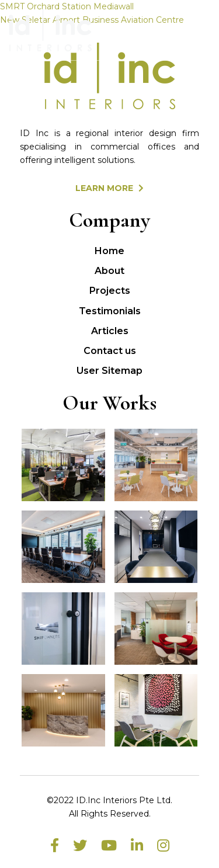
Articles (110, 331)
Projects (110, 291)
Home (109, 251)
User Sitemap (109, 371)
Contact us (110, 351)
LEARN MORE (109, 188)
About (109, 271)
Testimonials (110, 311)
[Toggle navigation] (194, 30)
